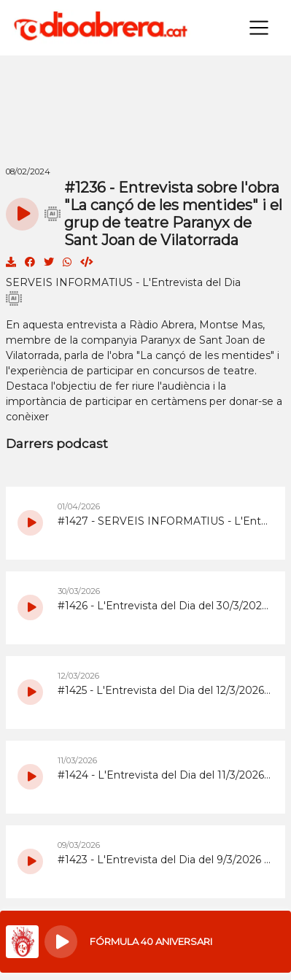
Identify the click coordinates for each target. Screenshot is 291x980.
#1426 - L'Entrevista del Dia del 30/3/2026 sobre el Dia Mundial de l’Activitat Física (164, 606)
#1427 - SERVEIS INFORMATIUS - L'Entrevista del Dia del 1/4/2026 (164, 521)
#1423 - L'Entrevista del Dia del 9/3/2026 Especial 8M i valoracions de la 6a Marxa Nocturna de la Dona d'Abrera (164, 860)
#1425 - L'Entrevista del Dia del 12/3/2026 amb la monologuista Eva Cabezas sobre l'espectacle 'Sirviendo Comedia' (164, 690)
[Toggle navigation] (259, 28)
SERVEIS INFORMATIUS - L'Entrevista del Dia (123, 282)
